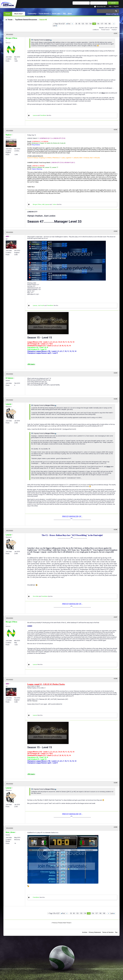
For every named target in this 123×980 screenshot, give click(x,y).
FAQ (64, 14)
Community (32, 14)
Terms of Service (108, 932)
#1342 (116, 130)
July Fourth (41, 305)
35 (76, 24)
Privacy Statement (95, 932)
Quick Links (56, 14)
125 (83, 24)
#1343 (116, 231)
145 (106, 24)
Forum (8, 14)
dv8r (43, 204)
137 (102, 24)
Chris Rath (36, 596)
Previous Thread (57, 923)
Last (55, 26)
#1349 (116, 783)
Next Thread (67, 923)
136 (98, 24)
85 (79, 24)
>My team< (31, 364)
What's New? (19, 14)
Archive (85, 932)
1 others (54, 204)
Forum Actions (44, 14)
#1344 (116, 373)
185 (109, 24)
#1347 (116, 617)
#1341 (116, 33)
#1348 (116, 679)
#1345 (116, 399)
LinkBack (95, 30)
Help (110, 7)
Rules (70, 14)
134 (90, 24)
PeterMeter (43, 115)
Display (114, 30)
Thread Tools (105, 30)
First (68, 24)
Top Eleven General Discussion (26, 20)
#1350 (116, 827)
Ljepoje (35, 115)
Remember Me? (101, 7)
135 (94, 24)
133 (86, 24)
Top (116, 932)
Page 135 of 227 (60, 24)
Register (116, 7)
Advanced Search (112, 14)
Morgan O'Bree (37, 204)
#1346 (116, 530)
